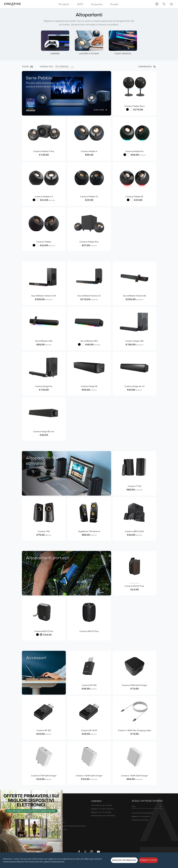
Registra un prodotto (141, 816)
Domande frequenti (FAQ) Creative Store (68, 826)
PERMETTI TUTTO (148, 860)
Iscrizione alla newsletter (142, 813)
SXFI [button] (80, 4)
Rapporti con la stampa (101, 812)
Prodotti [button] (64, 4)
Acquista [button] (97, 4)
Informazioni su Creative (102, 805)
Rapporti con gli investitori (102, 809)
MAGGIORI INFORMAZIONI (124, 860)
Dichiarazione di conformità (103, 816)
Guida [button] (114, 4)
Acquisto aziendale (140, 820)
